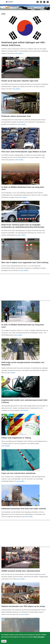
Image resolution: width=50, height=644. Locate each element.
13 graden (9, 2)
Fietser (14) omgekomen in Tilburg (16, 438)
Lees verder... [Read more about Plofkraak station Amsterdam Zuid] (22, 124)
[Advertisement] (25, 287)
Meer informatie (39, 637)
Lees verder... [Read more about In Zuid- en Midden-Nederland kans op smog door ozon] (23, 197)
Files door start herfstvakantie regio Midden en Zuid (24, 152)
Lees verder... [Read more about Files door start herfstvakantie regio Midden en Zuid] (20, 160)
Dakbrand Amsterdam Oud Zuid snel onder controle (24, 509)
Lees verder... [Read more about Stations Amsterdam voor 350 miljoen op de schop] (25, 614)
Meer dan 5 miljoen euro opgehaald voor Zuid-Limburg (25, 262)
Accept (4, 641)
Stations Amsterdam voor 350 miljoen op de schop (23, 606)
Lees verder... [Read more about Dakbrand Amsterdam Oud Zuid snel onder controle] (29, 517)
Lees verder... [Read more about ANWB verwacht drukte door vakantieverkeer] (21, 579)
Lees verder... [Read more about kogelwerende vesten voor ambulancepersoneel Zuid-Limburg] (24, 410)
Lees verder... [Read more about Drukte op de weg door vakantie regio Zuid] (16, 89)
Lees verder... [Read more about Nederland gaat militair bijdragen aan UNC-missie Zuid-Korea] (19, 53)
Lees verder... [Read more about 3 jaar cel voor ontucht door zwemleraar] (21, 481)
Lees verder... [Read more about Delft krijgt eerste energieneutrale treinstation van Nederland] (11, 373)
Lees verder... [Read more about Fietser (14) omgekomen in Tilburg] (6, 446)
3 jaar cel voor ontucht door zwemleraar (19, 473)
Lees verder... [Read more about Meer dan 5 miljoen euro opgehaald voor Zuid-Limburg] (24, 270)
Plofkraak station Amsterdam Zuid (16, 116)
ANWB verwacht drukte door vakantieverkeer (21, 571)
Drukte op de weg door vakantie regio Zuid (20, 81)
